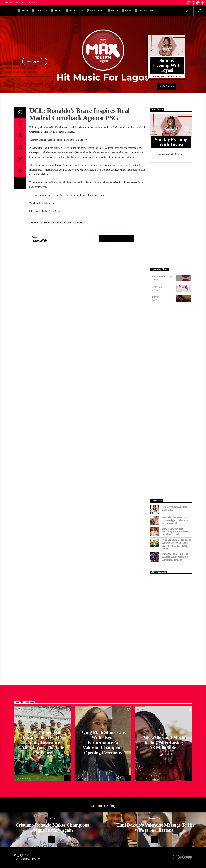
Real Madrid (76, 223)
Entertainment (25, 709)
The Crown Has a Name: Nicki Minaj (175, 508)
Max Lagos (35, 61)
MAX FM (20, 776)
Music (59, 11)
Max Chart (97, 11)
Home (25, 11)
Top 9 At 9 (157, 287)
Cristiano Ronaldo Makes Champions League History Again (52, 827)
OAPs (128, 11)
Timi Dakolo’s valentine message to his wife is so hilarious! (155, 827)
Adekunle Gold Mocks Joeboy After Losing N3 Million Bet (164, 742)
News (114, 11)
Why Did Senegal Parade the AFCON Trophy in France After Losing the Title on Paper (177, 544)
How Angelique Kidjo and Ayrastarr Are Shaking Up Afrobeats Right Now (175, 557)
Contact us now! (26, 3)
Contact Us (146, 11)
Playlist (156, 297)
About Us (42, 11)
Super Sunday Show (162, 277)
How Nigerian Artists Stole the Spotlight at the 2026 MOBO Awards (175, 520)
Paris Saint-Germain (53, 223)
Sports (140, 709)
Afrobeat (82, 709)
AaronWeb (39, 240)
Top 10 (7, 3)
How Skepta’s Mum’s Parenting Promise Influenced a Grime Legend (177, 532)
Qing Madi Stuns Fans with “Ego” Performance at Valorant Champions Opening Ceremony (104, 742)
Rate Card (76, 11)
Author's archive (117, 238)
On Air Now (167, 86)
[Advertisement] (171, 215)
